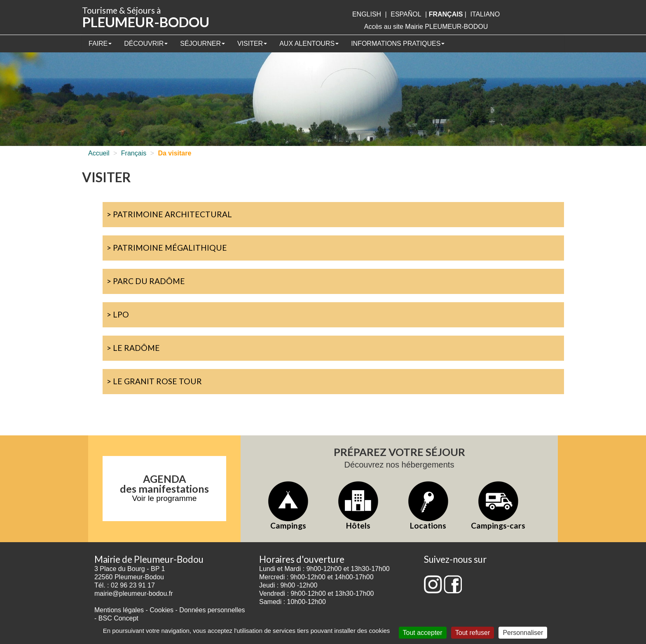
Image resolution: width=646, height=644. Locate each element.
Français (134, 153)
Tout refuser (473, 633)
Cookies (161, 610)
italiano (485, 14)
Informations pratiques (398, 43)
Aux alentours (309, 43)
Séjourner (202, 43)
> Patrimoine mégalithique (167, 248)
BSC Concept (118, 618)
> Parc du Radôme (146, 281)
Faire (100, 43)
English (367, 14)
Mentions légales (119, 610)
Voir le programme (165, 498)
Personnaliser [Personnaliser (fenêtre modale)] (523, 633)
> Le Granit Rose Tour (154, 381)
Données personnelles (212, 610)
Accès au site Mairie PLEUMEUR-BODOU (426, 27)
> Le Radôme (133, 348)
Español (406, 14)
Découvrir (146, 43)
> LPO (118, 314)
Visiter (252, 43)
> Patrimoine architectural (169, 214)
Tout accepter (423, 633)
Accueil (99, 153)
